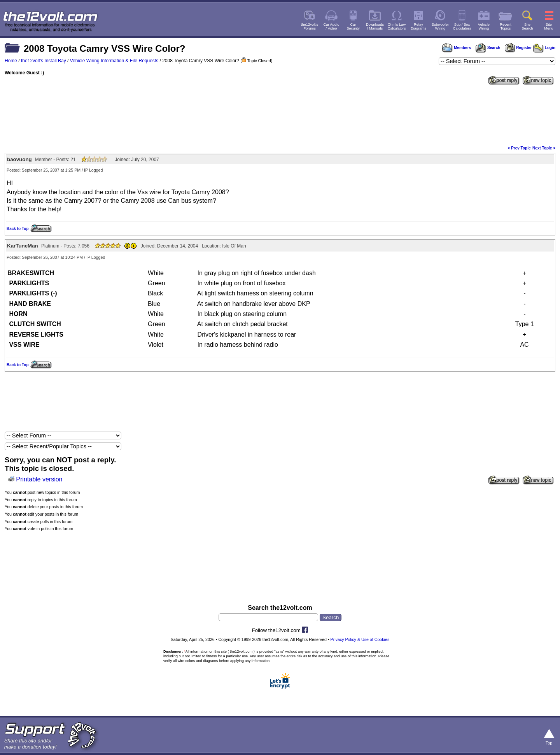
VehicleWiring (484, 26)
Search (488, 48)
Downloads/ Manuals (375, 26)
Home (11, 61)
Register (518, 48)
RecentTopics (506, 26)
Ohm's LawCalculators (397, 26)
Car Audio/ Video (332, 26)
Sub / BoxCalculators (462, 26)
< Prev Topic (519, 148)
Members (457, 48)
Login (544, 48)
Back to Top (17, 229)
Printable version (39, 479)
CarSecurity (353, 26)
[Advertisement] (280, 114)
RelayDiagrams (418, 26)
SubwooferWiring (440, 26)
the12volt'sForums (310, 26)
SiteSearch (527, 26)
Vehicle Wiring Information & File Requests (114, 61)
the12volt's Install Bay (44, 61)
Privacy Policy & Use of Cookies (360, 639)
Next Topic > (544, 148)
